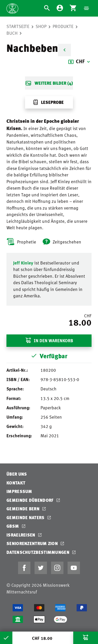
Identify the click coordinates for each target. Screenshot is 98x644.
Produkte (63, 26)
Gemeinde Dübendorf (31, 500)
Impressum (19, 491)
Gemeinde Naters (26, 517)
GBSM (13, 526)
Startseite (18, 26)
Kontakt (16, 483)
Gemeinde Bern (23, 509)
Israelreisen (21, 535)
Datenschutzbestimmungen (38, 552)
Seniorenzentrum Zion (33, 543)
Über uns (17, 474)
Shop (41, 26)
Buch (12, 33)
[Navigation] (86, 8)
